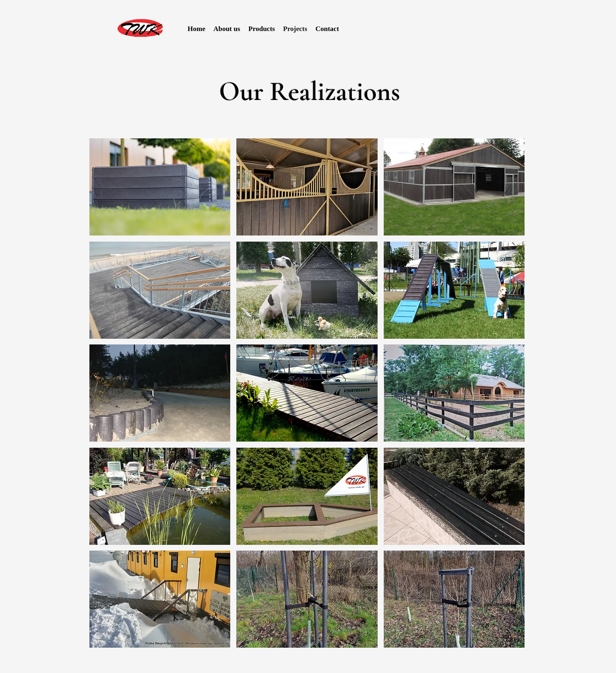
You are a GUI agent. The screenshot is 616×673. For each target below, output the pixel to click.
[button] (160, 187)
